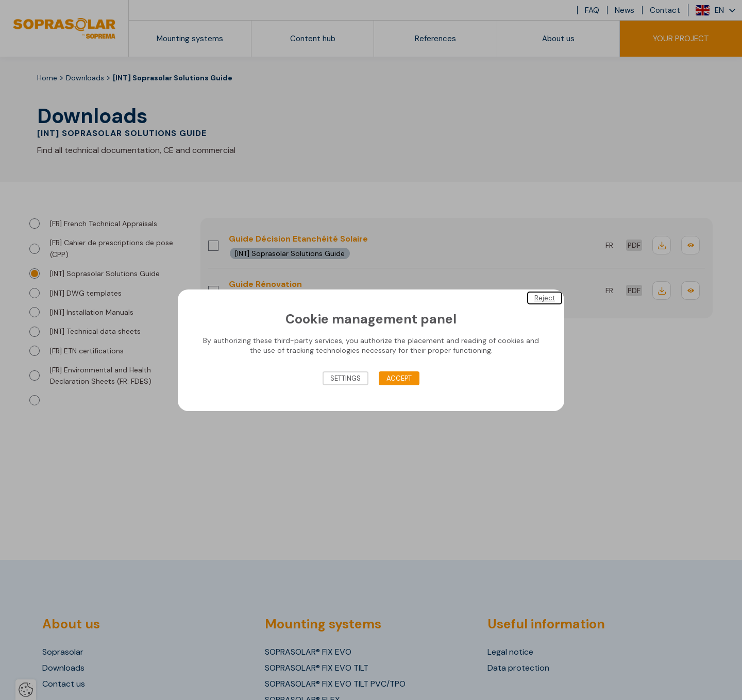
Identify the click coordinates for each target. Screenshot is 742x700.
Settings (345, 378)
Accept (399, 378)
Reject (545, 297)
